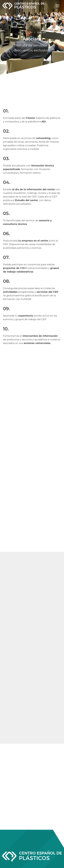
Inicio (21, 32)
